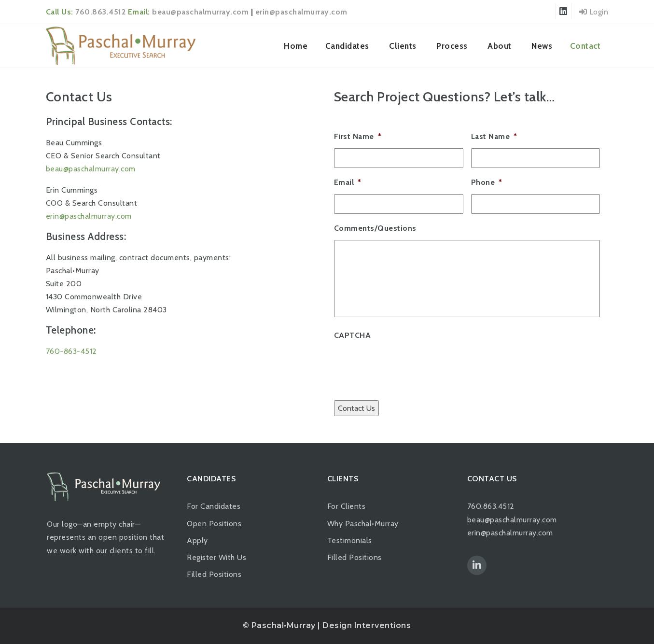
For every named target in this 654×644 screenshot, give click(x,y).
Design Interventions (367, 625)
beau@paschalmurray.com (200, 12)
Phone (487, 182)
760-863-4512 (71, 351)
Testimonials (350, 540)
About (500, 46)
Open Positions (214, 524)
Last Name (494, 136)
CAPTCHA (353, 335)
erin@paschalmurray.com (301, 12)
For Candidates (214, 506)
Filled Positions (214, 574)
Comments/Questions (375, 228)
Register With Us (216, 557)
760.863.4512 (100, 12)
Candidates (347, 46)
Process (452, 46)
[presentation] (407, 366)
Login (594, 12)
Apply (197, 540)
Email (348, 182)
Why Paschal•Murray (363, 524)
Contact (585, 46)
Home (296, 46)
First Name (358, 136)
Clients (403, 46)
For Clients (347, 506)
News (542, 46)
